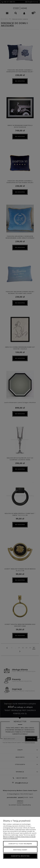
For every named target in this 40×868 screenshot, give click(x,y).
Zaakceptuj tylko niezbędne (20, 844)
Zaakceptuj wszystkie (20, 856)
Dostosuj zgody (20, 850)
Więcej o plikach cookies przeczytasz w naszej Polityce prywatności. (19, 838)
